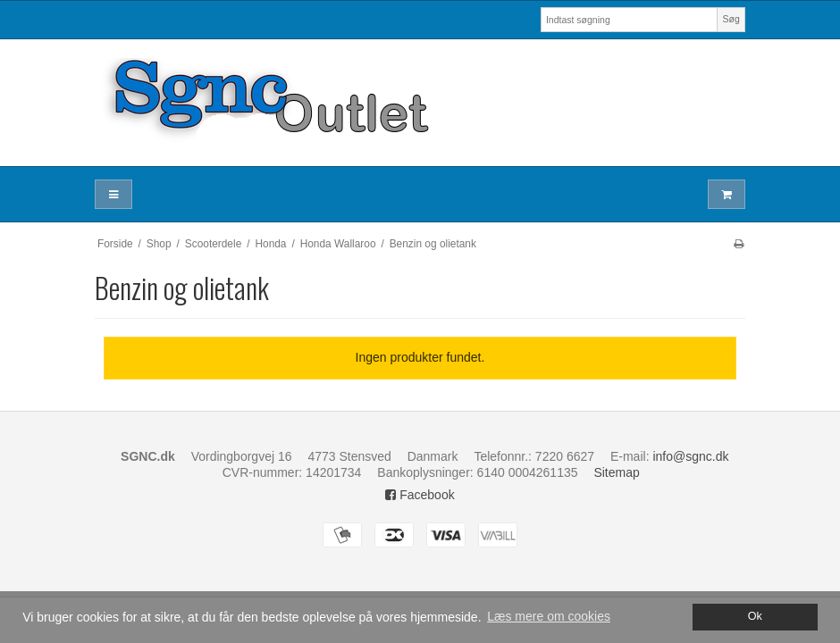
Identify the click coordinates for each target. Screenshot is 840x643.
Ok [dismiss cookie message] (755, 616)
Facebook (420, 495)
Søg (731, 19)
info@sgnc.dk (690, 456)
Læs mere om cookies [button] (549, 616)
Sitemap (616, 472)
